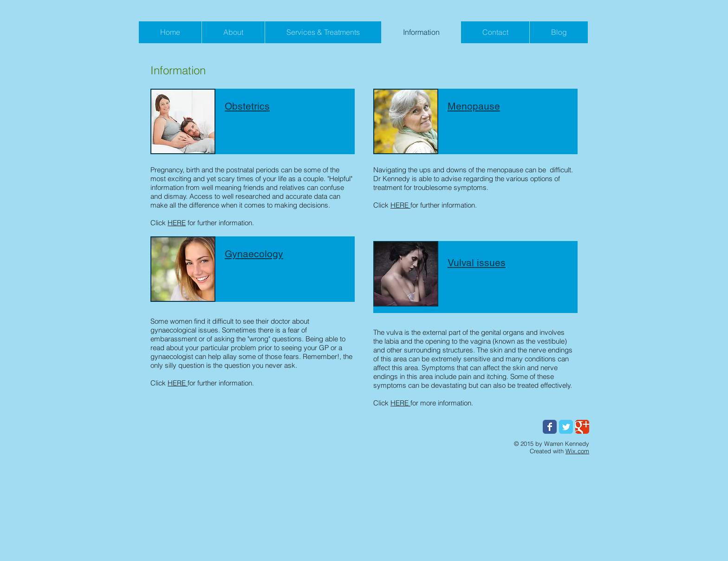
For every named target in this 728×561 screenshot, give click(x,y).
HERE (177, 223)
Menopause (474, 106)
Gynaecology (254, 254)
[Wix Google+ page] (582, 427)
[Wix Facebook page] (550, 427)
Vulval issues (477, 263)
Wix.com (577, 451)
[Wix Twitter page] (566, 427)
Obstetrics (247, 106)
